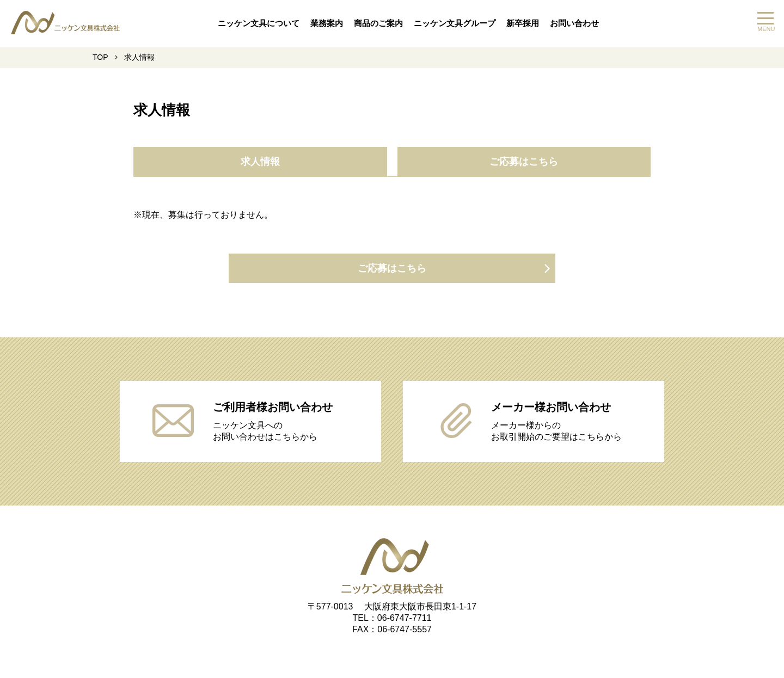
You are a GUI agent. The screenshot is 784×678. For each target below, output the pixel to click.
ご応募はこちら (524, 162)
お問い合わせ (574, 23)
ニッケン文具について (259, 23)
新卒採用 (523, 23)
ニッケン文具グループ (455, 23)
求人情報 (260, 162)
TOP (100, 57)
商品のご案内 (378, 23)
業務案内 (327, 23)
